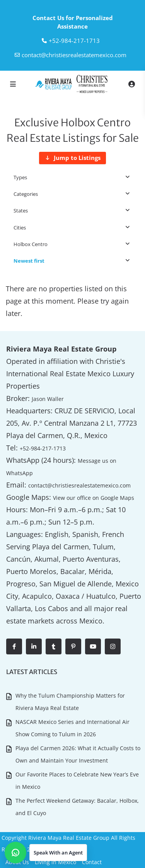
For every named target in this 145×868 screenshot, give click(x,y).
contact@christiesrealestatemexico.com (74, 55)
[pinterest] (73, 646)
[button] (46, 853)
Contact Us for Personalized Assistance (73, 22)
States (21, 211)
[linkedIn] (34, 646)
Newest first (29, 261)
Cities (20, 228)
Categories (26, 194)
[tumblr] (54, 646)
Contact (92, 862)
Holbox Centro (31, 244)
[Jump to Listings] (72, 158)
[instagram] (113, 646)
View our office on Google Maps (94, 498)
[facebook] (14, 646)
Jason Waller (48, 399)
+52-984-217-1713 (43, 448)
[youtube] (93, 646)
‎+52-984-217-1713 (74, 41)
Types (20, 177)
